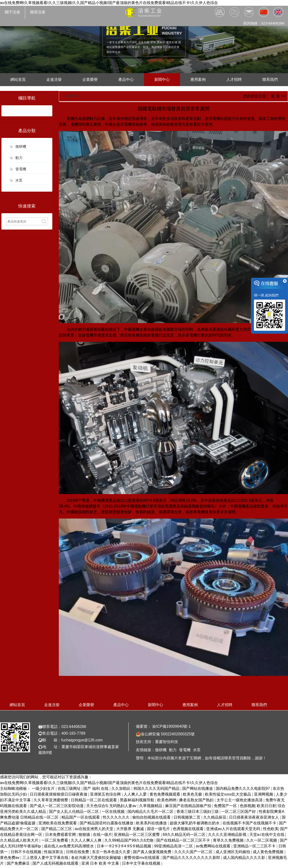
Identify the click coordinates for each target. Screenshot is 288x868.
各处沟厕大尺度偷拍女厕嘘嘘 (96, 858)
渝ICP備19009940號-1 (171, 726)
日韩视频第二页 (187, 817)
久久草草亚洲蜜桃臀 (51, 800)
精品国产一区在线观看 (81, 817)
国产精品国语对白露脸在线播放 (107, 823)
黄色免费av (10, 858)
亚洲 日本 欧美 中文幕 (101, 863)
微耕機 (21, 146)
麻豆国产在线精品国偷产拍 (189, 806)
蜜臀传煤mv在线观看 (142, 858)
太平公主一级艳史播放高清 (240, 800)
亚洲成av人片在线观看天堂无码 (234, 829)
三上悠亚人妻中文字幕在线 (46, 858)
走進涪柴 (54, 80)
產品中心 (126, 80)
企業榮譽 (90, 80)
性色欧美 (271, 829)
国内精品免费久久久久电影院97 (243, 788)
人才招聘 (234, 80)
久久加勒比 (121, 788)
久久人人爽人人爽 (87, 840)
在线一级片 (102, 835)
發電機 (21, 169)
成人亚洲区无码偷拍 (233, 852)
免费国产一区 (226, 806)
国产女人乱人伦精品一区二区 (74, 812)
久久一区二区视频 (262, 840)
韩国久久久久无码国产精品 (157, 788)
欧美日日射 (266, 806)
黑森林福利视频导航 (138, 800)
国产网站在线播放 (198, 788)
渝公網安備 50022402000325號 (165, 734)
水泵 (19, 180)
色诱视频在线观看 (189, 829)
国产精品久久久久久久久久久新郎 (192, 858)
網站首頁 (18, 80)
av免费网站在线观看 (214, 846)
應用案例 (198, 80)
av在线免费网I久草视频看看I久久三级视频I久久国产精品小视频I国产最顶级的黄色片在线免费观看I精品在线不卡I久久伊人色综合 (109, 3)
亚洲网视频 (264, 794)
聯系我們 (270, 80)
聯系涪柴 (38, 12)
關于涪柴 (12, 12)
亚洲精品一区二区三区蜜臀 (137, 835)
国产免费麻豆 (19, 863)
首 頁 (275, 96)
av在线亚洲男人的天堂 (94, 829)
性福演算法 (54, 852)
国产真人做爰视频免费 (153, 852)
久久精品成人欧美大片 (20, 840)
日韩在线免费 (78, 852)
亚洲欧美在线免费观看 (58, 823)
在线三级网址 (70, 788)
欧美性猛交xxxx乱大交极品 (228, 794)
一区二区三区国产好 (239, 812)
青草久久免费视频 (229, 840)
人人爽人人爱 (136, 794)
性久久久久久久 (117, 817)
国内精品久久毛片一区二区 (151, 812)
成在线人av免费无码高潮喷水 (69, 846)
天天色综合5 (97, 806)
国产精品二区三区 (57, 829)
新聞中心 (162, 80)
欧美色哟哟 (167, 800)
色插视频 (247, 806)
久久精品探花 (215, 817)
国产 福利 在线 (96, 788)
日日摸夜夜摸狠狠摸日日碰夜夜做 (59, 794)
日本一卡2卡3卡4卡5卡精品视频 (125, 846)
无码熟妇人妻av (123, 806)
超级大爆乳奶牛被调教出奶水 (195, 823)
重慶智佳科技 (167, 742)
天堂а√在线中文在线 (267, 835)
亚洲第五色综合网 (106, 794)
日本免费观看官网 (61, 835)
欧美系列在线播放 (152, 823)
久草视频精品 (151, 806)
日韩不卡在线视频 (26, 852)
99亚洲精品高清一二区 (174, 846)
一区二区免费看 (55, 840)
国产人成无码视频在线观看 (56, 863)
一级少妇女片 (44, 788)
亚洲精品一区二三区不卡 (255, 846)
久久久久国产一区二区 (194, 852)
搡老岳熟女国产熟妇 (197, 800)
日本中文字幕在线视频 (142, 863)
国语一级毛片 (159, 829)
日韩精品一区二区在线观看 (94, 800)
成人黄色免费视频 (269, 852)
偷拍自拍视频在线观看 (152, 817)
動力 (19, 158)
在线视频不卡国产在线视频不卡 (250, 823)
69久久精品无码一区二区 (185, 835)
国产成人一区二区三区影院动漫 (57, 806)
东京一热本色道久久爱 (112, 852)
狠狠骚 (85, 835)
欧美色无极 (193, 794)
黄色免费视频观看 (165, 794)
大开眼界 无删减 (131, 829)
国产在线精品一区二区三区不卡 (184, 840)
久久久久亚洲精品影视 (228, 835)
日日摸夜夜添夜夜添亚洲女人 (254, 817)
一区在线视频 (114, 812)
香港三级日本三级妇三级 (198, 812)
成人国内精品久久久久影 (245, 858)
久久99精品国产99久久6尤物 (129, 840)
